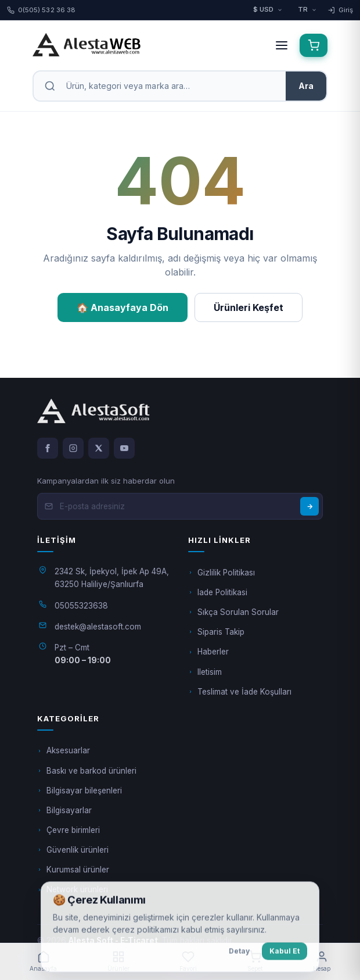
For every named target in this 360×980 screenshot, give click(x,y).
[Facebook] (48, 448)
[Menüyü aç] (282, 45)
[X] (99, 448)
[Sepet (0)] (314, 45)
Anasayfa (43, 961)
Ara (306, 86)
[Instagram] (73, 448)
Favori (188, 961)
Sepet (255, 961)
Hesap (322, 961)
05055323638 (81, 606)
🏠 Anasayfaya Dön (123, 307)
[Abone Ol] (309, 506)
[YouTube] (124, 448)
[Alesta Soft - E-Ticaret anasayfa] (147, 45)
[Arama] (171, 86)
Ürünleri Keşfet (249, 307)
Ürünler (118, 961)
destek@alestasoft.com (98, 627)
